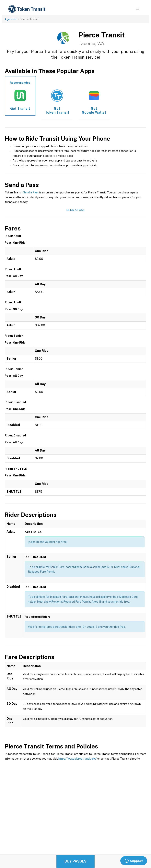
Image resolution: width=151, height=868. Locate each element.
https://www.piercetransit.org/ (78, 759)
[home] (28, 9)
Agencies (11, 19)
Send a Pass (31, 192)
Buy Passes (75, 861)
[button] (137, 9)
